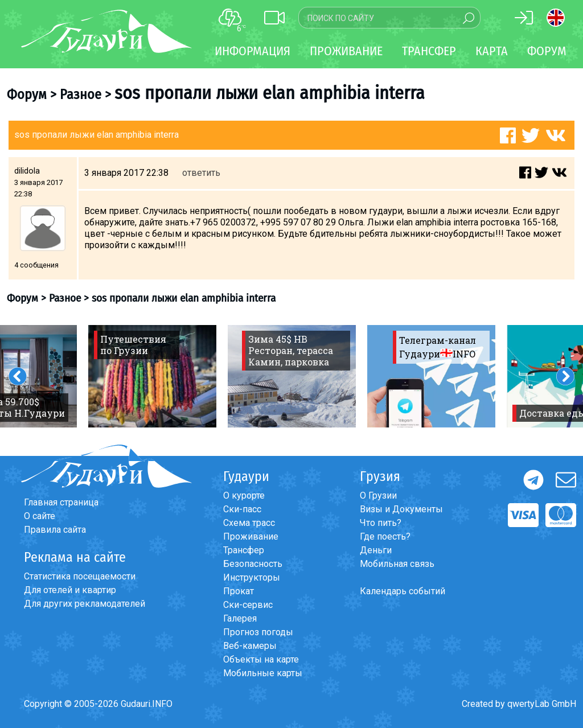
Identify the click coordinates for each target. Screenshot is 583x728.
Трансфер (244, 550)
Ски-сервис (248, 605)
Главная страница (61, 502)
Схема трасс (249, 523)
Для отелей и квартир (70, 590)
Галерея (240, 618)
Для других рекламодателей (85, 604)
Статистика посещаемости (80, 576)
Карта (492, 51)
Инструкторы (252, 577)
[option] (152, 376)
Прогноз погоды (258, 632)
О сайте (40, 516)
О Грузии (378, 495)
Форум (547, 51)
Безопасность (253, 564)
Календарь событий (403, 591)
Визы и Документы (401, 509)
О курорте (244, 495)
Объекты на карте (261, 659)
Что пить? (381, 523)
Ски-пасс (242, 509)
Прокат (239, 591)
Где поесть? (385, 536)
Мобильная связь (397, 564)
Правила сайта (55, 530)
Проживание (251, 536)
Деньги (376, 550)
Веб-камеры (250, 646)
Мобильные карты (263, 673)
